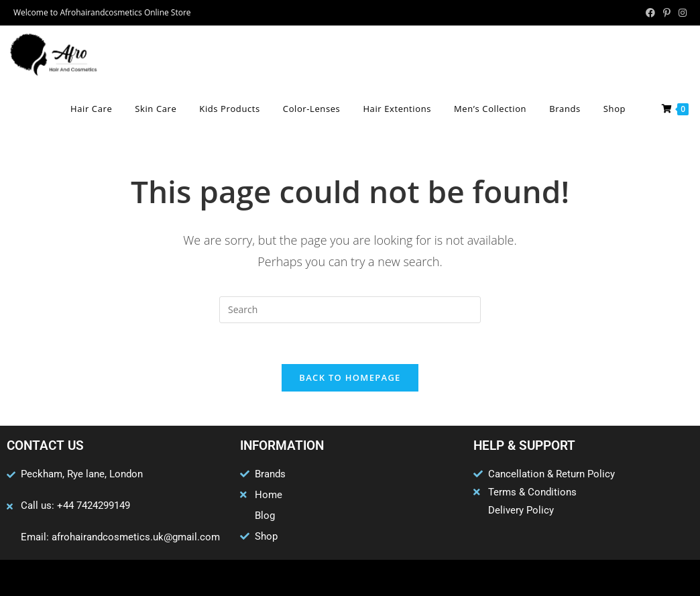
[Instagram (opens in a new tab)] (681, 13)
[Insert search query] (350, 310)
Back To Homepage (350, 377)
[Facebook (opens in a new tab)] (650, 13)
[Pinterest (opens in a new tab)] (667, 13)
